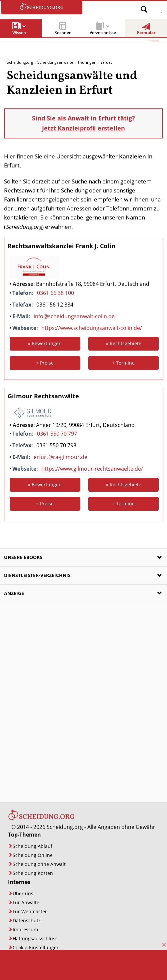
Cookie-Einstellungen (36, 947)
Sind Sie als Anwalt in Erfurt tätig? (83, 123)
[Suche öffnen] (144, 7)
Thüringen (87, 62)
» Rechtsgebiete (124, 343)
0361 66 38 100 (55, 293)
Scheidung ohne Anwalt (39, 864)
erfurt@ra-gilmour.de (60, 457)
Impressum (25, 929)
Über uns (23, 893)
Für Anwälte (26, 902)
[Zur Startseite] (42, 8)
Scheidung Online (33, 855)
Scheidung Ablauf (32, 846)
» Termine (123, 363)
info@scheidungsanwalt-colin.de (74, 316)
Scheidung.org (20, 62)
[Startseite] (41, 819)
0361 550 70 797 (57, 434)
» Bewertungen (45, 343)
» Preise (45, 363)
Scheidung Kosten (33, 873)
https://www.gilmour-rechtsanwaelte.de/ (92, 469)
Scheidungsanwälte (55, 62)
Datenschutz (27, 920)
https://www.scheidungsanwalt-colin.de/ (92, 328)
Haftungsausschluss (35, 938)
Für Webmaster (30, 911)
